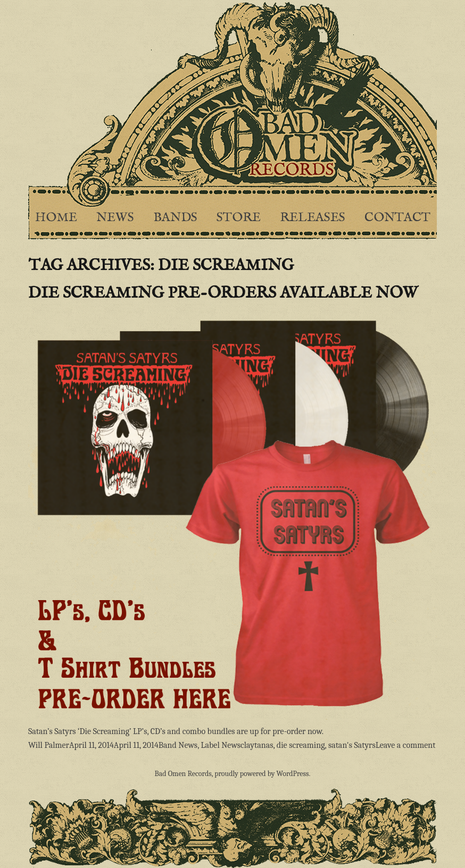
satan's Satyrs (352, 745)
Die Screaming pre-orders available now (223, 293)
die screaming (301, 745)
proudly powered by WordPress (261, 774)
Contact (397, 218)
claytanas (257, 745)
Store (239, 218)
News (115, 218)
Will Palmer (49, 745)
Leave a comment (406, 745)
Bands (175, 218)
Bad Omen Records (183, 774)
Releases (313, 218)
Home (56, 218)
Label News (221, 745)
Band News (178, 745)
